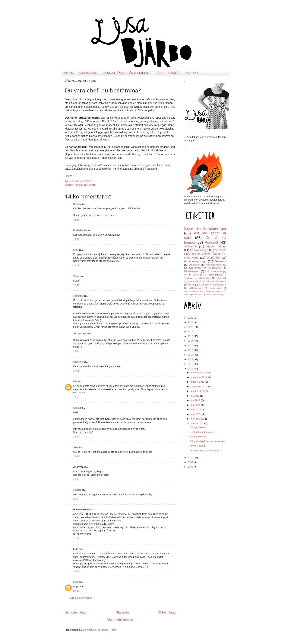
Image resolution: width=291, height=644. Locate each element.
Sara (76, 447)
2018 (191, 336)
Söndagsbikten (198, 427)
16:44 (76, 351)
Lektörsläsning (196, 288)
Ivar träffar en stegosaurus (205, 268)
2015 (191, 350)
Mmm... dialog (197, 446)
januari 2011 (197, 423)
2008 (191, 467)
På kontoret (197, 295)
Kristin (77, 204)
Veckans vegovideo (216, 265)
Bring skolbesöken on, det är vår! (207, 441)
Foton (187, 295)
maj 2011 (196, 405)
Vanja (76, 276)
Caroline (78, 362)
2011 (191, 369)
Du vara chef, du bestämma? (205, 451)
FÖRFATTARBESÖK (168, 73)
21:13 (76, 499)
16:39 (76, 285)
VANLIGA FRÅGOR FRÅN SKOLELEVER (127, 73)
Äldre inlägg (167, 612)
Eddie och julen (207, 281)
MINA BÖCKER (88, 73)
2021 (191, 322)
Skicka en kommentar (81, 598)
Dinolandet (195, 265)
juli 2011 (195, 396)
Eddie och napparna (214, 291)
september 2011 (199, 387)
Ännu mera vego (195, 261)
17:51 (76, 371)
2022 (191, 318)
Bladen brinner (216, 246)
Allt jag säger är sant (85, 185)
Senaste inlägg (76, 612)
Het (221, 275)
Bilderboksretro (192, 271)
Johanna (78, 296)
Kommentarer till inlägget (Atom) (100, 630)
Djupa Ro (213, 258)
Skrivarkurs (221, 261)
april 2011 (196, 410)
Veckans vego (199, 250)
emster (77, 490)
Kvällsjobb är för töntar (202, 432)
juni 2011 (196, 400)
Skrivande (190, 246)
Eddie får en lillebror (203, 275)
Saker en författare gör (205, 228)
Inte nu (191, 285)
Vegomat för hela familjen (197, 278)
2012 (191, 364)
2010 (191, 458)
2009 (191, 462)
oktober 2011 (198, 382)
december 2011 (199, 373)
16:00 (76, 239)
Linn (76, 250)
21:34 (76, 539)
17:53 (76, 397)
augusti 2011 (198, 391)
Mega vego (216, 288)
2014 (191, 355)
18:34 (76, 479)
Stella (77, 408)
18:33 (76, 456)
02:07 (76, 591)
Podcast (211, 242)
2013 (191, 359)
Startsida (122, 612)
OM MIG (69, 73)
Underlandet (80, 230)
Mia (75, 382)
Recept (223, 281)
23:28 (76, 572)
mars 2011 (196, 414)
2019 (191, 332)
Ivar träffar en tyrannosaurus (213, 285)
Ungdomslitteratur (193, 291)
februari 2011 (198, 419)
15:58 (76, 220)
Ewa (76, 582)
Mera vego (191, 258)
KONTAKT (192, 73)
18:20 (76, 437)
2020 (191, 327)
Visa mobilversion (120, 620)
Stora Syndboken (213, 295)
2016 (191, 346)
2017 (191, 341)
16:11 (76, 266)
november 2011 (199, 377)
